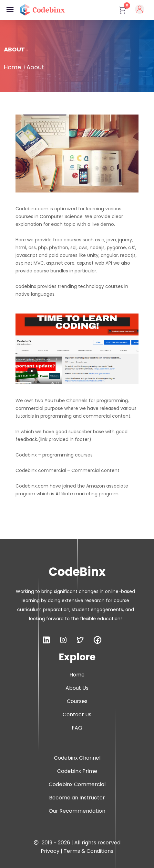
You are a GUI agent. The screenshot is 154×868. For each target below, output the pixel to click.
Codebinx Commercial (77, 784)
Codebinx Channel (77, 758)
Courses (77, 701)
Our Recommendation (77, 811)
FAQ (77, 728)
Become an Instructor (77, 798)
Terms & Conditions (88, 851)
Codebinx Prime (77, 771)
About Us (77, 688)
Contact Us (77, 714)
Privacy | (52, 851)
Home (12, 67)
